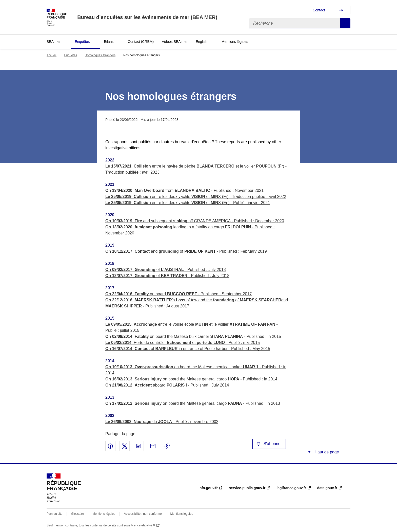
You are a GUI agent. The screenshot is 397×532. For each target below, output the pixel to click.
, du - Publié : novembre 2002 (162, 422)
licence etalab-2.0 (143, 525)
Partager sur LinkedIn (139, 446)
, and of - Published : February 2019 (186, 251)
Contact (319, 10)
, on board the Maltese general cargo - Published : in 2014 (191, 379)
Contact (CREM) (141, 42)
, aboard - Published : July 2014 (167, 385)
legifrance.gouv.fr (291, 488)
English (202, 42)
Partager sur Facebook (110, 446)
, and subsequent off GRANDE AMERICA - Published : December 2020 (195, 221)
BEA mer (54, 42)
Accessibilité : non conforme (143, 514)
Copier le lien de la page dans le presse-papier (167, 446)
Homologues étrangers (100, 55)
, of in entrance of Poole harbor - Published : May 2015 (188, 349)
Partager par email (153, 446)
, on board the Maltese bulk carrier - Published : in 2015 (193, 336)
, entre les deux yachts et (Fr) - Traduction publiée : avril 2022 (196, 197)
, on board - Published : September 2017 (178, 294)
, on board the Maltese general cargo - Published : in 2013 (193, 403)
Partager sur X (125, 446)
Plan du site (55, 514)
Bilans (109, 42)
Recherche (345, 23)
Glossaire (78, 514)
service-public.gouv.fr (247, 488)
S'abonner (269, 444)
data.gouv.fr (327, 488)
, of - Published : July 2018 (166, 270)
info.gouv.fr (208, 488)
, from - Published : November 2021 (184, 190)
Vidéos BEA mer (175, 42)
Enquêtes (82, 42)
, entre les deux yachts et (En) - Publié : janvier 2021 (188, 203)
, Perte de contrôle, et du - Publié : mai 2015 (183, 343)
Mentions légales (235, 42)
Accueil (52, 55)
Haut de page (326, 452)
